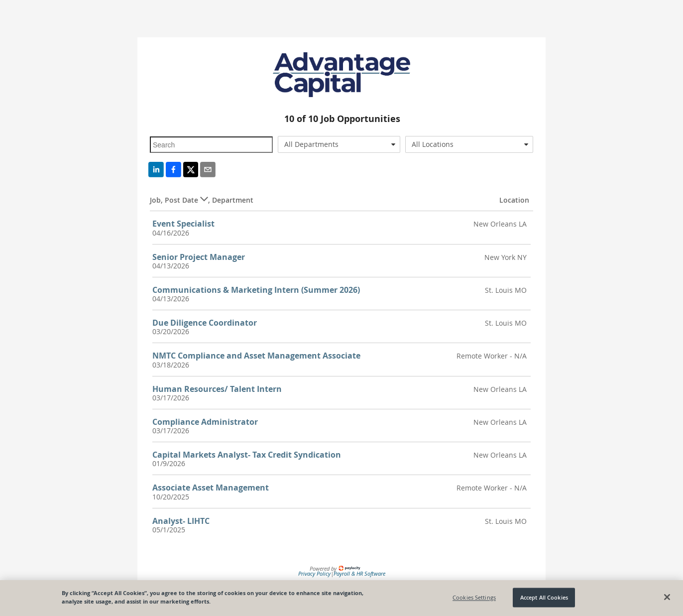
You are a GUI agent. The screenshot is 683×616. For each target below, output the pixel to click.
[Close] (667, 597)
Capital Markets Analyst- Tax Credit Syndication (247, 455)
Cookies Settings (474, 597)
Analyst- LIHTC (181, 521)
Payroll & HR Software (359, 573)
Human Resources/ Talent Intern (217, 389)
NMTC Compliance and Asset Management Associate (256, 356)
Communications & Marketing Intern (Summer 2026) (256, 290)
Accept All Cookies (544, 597)
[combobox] (339, 144)
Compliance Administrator (205, 422)
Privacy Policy (314, 573)
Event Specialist (183, 224)
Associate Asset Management (211, 488)
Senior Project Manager (199, 257)
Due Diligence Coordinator (205, 323)
